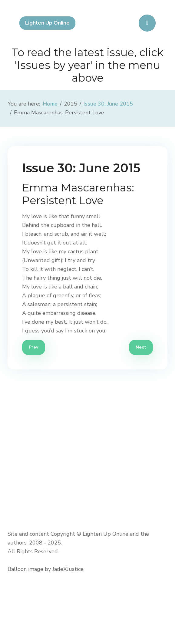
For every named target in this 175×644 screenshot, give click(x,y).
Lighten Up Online (47, 23)
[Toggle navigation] (147, 23)
